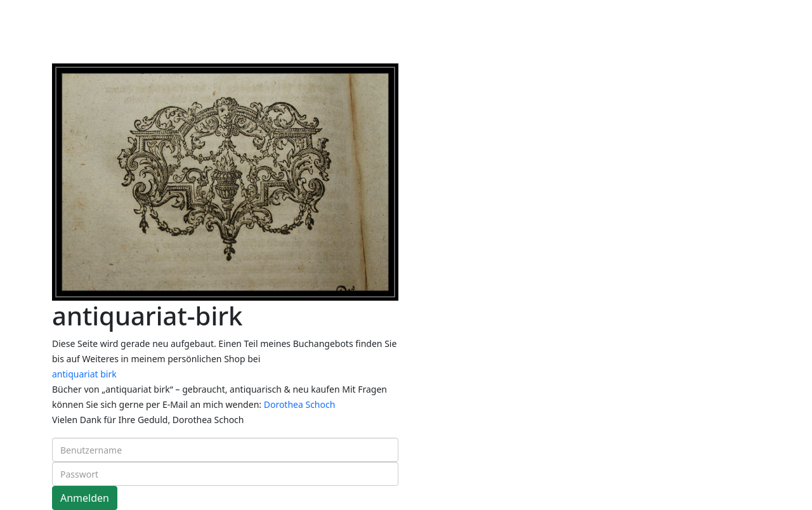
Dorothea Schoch (300, 404)
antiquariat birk (84, 374)
